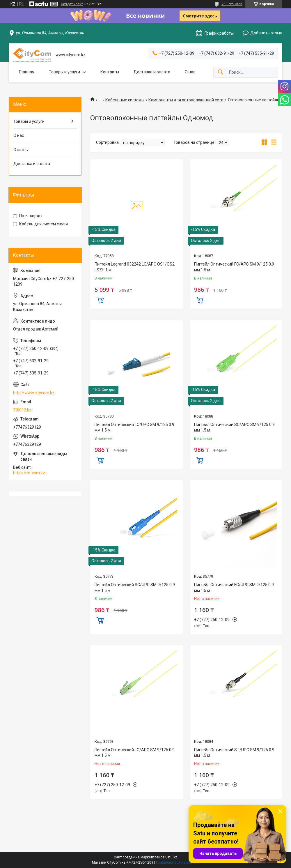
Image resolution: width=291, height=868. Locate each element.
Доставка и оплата (152, 72)
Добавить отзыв (266, 33)
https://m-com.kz (29, 473)
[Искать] (221, 72)
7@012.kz (22, 410)
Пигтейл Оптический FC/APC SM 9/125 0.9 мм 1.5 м (234, 267)
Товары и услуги (64, 72)
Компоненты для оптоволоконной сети (186, 100)
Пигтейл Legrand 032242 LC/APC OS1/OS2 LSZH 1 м (135, 267)
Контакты (110, 72)
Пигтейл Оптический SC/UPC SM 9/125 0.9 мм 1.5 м (135, 588)
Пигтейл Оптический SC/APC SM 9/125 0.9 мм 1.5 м (234, 427)
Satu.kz (171, 857)
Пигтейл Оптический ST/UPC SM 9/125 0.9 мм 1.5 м (234, 753)
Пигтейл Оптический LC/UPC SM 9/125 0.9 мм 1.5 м (134, 427)
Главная (27, 72)
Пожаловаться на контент (178, 862)
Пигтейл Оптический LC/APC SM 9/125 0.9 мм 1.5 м (135, 753)
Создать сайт (72, 4)
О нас (190, 72)
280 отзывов (232, 4)
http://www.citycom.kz (34, 393)
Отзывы (21, 150)
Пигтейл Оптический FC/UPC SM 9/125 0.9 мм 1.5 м (234, 588)
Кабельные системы (125, 100)
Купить (100, 299)
